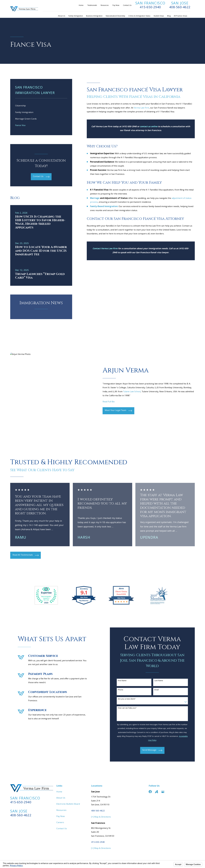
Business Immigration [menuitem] (94, 16)
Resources (105, 6)
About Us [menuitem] (62, 16)
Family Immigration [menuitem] (76, 16)
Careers (60, 823)
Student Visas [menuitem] (159, 16)
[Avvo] (156, 792)
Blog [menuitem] (169, 16)
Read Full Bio (109, 402)
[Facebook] (150, 792)
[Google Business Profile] (163, 792)
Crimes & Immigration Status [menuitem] (139, 16)
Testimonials (92, 6)
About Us (61, 798)
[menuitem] (41, 106)
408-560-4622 (180, 8)
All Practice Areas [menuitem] (180, 16)
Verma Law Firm (141, 108)
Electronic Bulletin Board (68, 804)
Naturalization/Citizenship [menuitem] (115, 16)
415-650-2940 (150, 8)
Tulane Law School (132, 392)
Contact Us (127, 6)
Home (81, 6)
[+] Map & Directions (101, 817)
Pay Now (116, 6)
